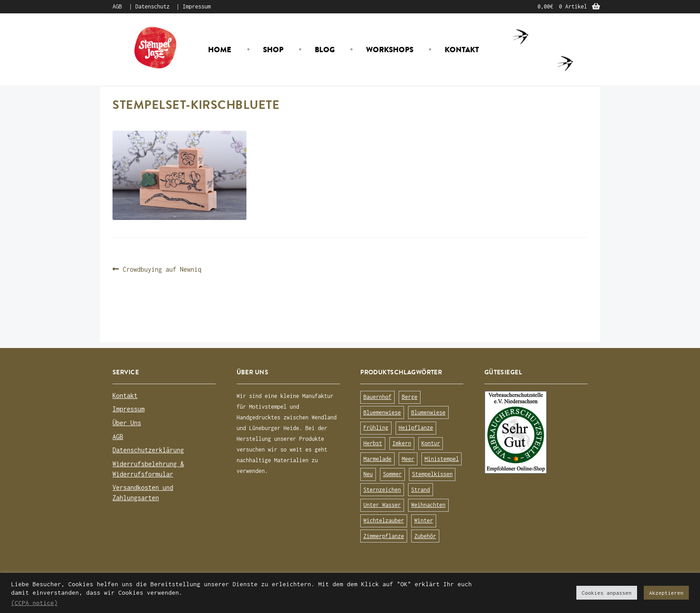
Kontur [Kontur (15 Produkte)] (431, 443)
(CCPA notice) (34, 603)
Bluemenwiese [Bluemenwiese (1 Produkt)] (382, 412)
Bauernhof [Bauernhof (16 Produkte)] (377, 397)
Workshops (390, 50)
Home (220, 50)
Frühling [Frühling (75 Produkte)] (376, 428)
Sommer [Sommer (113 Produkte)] (392, 474)
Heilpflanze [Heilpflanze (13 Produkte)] (416, 428)
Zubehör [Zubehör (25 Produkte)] (425, 536)
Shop (273, 50)
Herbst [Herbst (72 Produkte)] (373, 443)
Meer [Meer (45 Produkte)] (408, 459)
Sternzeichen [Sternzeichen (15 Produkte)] (382, 490)
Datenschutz (152, 6)
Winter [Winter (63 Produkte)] (424, 520)
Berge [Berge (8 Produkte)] (410, 397)
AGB (117, 6)
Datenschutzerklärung (148, 450)
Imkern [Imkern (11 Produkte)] (402, 443)
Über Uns (127, 423)
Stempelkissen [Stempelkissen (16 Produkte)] (432, 474)
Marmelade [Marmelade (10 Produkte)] (377, 459)
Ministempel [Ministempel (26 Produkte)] (442, 459)
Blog (325, 50)
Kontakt (462, 50)
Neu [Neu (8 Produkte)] (368, 474)
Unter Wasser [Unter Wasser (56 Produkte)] (382, 505)
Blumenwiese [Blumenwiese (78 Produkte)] (428, 412)
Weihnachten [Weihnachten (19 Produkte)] (428, 505)
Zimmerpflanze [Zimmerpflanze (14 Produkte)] (384, 536)
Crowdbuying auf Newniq (162, 269)
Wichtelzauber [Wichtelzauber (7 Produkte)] (384, 520)
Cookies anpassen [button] (607, 593)
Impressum (197, 6)
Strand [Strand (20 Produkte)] (421, 490)
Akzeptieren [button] (666, 593)
